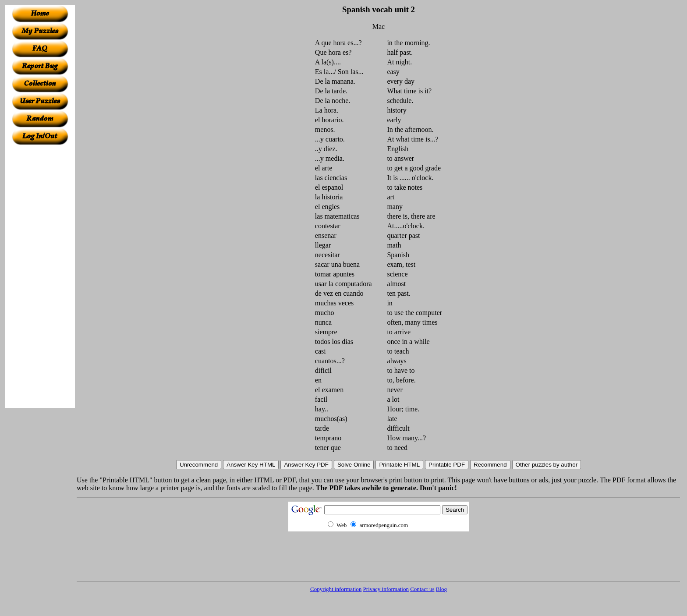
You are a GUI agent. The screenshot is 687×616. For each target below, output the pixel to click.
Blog (441, 589)
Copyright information (336, 589)
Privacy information (386, 589)
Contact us (422, 589)
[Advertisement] (40, 276)
